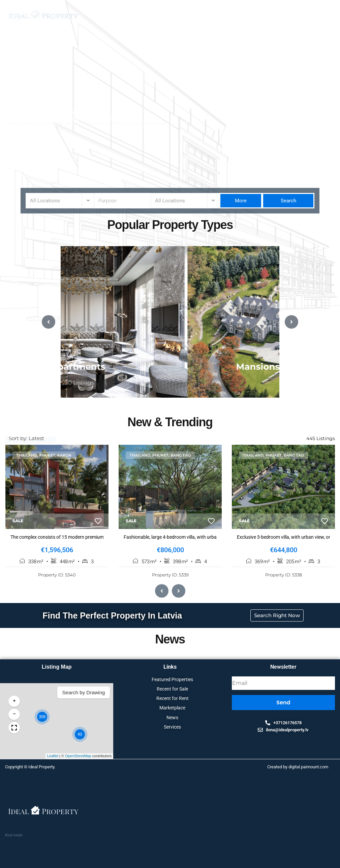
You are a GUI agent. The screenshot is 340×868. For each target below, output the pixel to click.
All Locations (45, 201)
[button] (163, 718)
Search (288, 201)
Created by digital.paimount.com (298, 768)
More (241, 201)
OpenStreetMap (200, 757)
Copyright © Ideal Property (30, 768)
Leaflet (174, 757)
